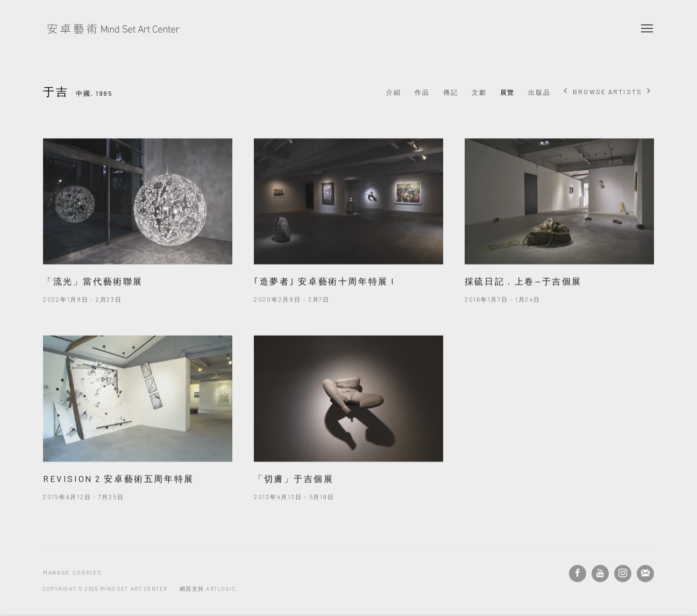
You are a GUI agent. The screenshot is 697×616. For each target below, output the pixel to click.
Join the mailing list (645, 573)
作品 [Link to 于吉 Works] (422, 92)
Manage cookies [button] (72, 572)
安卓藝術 (113, 29)
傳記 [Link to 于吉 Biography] (451, 92)
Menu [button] (646, 29)
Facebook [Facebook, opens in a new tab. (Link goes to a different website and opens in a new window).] (578, 573)
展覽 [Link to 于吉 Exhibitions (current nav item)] (508, 92)
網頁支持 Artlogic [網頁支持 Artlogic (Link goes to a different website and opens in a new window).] (208, 589)
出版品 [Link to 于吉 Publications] (539, 92)
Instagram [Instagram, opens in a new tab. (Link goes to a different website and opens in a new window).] (623, 573)
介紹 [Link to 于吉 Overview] (394, 92)
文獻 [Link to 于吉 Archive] (479, 92)
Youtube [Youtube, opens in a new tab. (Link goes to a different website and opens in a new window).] (600, 573)
